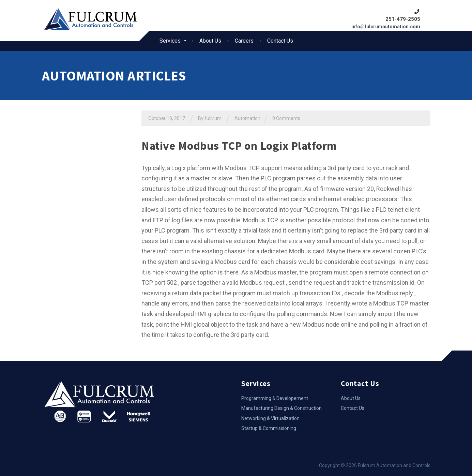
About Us (210, 41)
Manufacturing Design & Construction (281, 408)
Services (170, 41)
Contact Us (280, 41)
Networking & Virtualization (270, 418)
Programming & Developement (275, 398)
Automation (247, 118)
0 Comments (286, 118)
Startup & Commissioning (269, 428)
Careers (244, 41)
